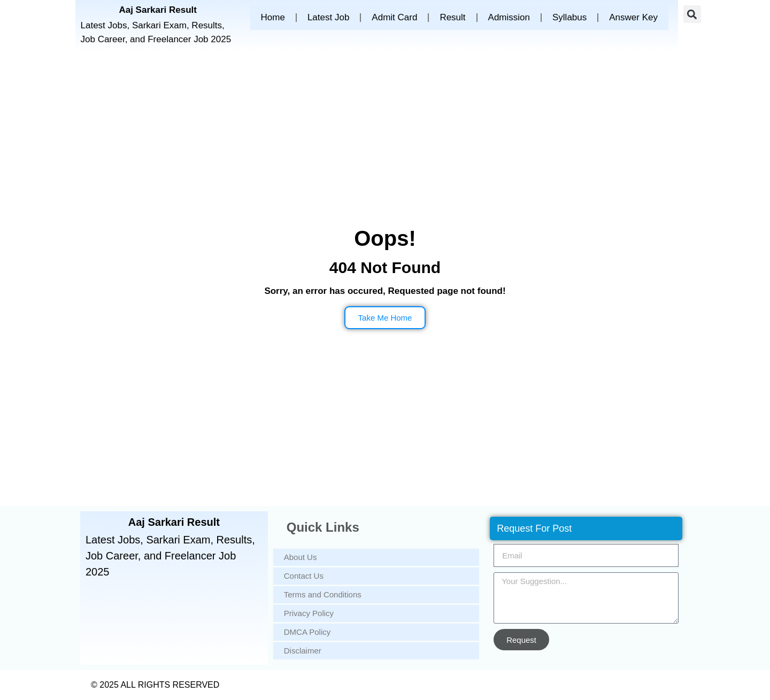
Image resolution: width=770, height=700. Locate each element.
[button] (692, 14)
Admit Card (394, 17)
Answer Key (633, 17)
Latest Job (328, 17)
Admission (509, 17)
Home (273, 17)
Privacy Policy (309, 613)
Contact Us (304, 576)
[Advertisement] (385, 142)
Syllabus (569, 17)
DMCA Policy (307, 632)
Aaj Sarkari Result (158, 10)
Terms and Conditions (323, 594)
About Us (301, 557)
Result (452, 17)
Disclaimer (303, 651)
